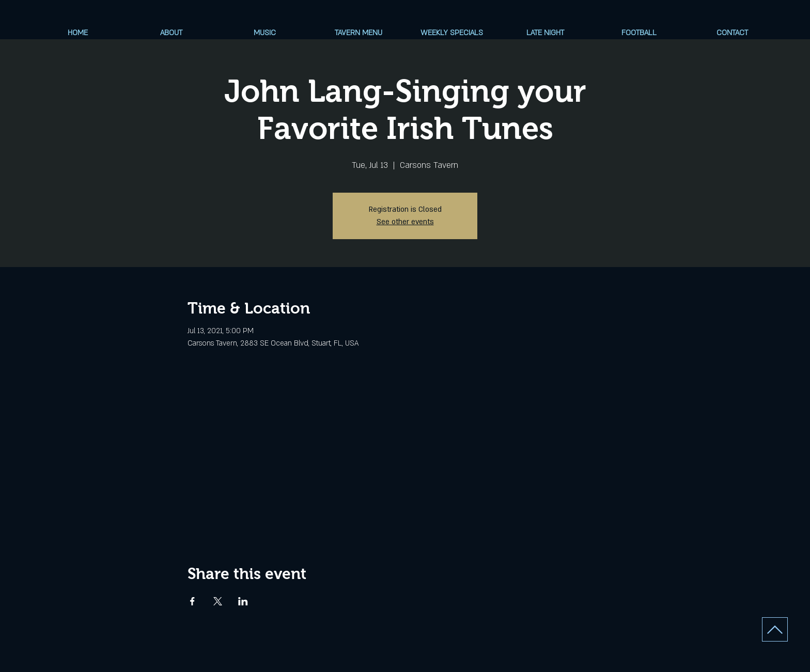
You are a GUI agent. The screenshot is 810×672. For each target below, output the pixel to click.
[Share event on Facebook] (192, 601)
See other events (405, 222)
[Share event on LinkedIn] (243, 601)
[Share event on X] (218, 601)
